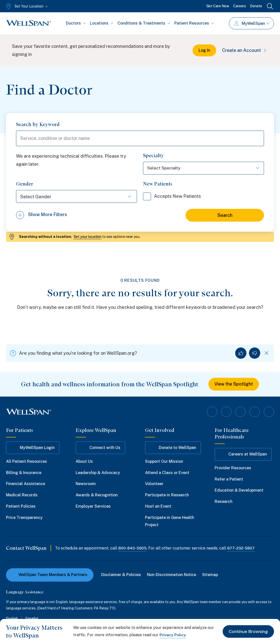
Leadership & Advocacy (98, 473)
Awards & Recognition (97, 495)
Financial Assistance (26, 484)
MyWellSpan (252, 23)
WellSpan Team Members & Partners (50, 575)
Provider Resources (233, 468)
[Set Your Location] (26, 6)
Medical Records (22, 495)
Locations (102, 23)
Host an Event (158, 507)
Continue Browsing (248, 631)
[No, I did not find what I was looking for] (255, 354)
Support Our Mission (164, 462)
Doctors (76, 23)
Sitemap (210, 575)
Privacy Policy (173, 635)
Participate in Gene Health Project (170, 521)
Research (224, 502)
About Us (84, 462)
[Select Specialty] (203, 169)
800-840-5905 (133, 549)
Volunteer (154, 484)
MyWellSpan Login (33, 448)
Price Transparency (24, 518)
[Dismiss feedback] (267, 354)
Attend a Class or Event (167, 473)
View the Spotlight (234, 385)
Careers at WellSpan (243, 454)
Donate (256, 6)
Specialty (153, 156)
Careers (240, 6)
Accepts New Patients (173, 197)
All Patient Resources (27, 462)
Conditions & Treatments (144, 23)
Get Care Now (218, 6)
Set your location (88, 237)
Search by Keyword (38, 124)
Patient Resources (194, 23)
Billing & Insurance (24, 473)
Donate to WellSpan (173, 448)
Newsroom (86, 484)
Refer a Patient (229, 479)
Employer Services (93, 507)
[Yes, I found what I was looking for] (241, 354)
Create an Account (245, 50)
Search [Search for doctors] (225, 216)
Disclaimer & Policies (121, 575)
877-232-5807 (242, 549)
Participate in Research (167, 495)
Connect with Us (100, 448)
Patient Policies (21, 507)
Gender (25, 184)
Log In (203, 50)
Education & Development (239, 491)
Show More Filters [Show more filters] (47, 216)
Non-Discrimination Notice (172, 575)
